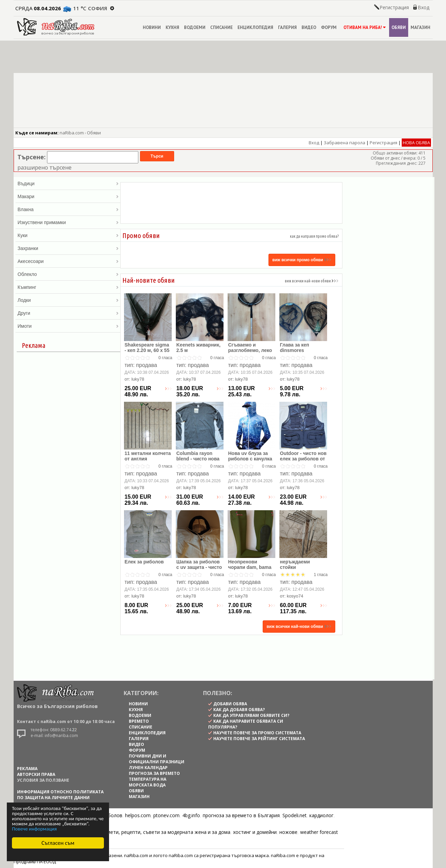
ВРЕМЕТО (139, 721)
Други (68, 313)
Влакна (68, 209)
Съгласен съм (58, 843)
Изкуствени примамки (68, 222)
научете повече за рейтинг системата (259, 739)
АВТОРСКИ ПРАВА (36, 774)
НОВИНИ (152, 27)
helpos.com (138, 815)
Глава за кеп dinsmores (295, 348)
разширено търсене (44, 167)
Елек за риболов (144, 562)
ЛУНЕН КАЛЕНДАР (148, 768)
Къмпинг (68, 287)
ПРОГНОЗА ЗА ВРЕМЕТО (154, 773)
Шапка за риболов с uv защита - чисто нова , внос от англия (199, 570)
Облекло (68, 274)
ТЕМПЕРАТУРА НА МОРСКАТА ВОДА (148, 782)
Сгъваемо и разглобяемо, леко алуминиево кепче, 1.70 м (251, 353)
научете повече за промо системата (257, 733)
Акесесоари (68, 261)
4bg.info (191, 815)
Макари (68, 196)
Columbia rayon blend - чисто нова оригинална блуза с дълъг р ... (200, 461)
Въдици (68, 183)
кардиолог (321, 815)
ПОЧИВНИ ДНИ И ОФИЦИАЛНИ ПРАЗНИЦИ (157, 759)
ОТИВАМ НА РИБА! (364, 27)
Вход (424, 7)
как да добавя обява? (239, 710)
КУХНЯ (172, 27)
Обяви (94, 133)
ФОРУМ (329, 27)
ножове (288, 832)
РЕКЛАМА (27, 769)
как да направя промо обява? (314, 236)
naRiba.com (72, 133)
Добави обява (230, 704)
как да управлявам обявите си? (251, 715)
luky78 (138, 379)
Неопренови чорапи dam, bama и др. (250, 567)
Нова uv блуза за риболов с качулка (250, 456)
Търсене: (32, 157)
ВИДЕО (309, 27)
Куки (68, 235)
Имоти (68, 326)
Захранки (68, 248)
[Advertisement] (231, 203)
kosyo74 (295, 596)
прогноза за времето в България (241, 815)
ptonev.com (166, 815)
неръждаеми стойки (295, 564)
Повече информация (34, 829)
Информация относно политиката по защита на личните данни (60, 795)
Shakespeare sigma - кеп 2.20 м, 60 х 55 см (147, 350)
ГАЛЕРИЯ (287, 27)
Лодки (68, 300)
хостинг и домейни (255, 832)
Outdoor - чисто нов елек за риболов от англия (303, 459)
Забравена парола (344, 143)
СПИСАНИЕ (221, 27)
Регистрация (394, 7)
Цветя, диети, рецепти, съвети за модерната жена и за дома (159, 832)
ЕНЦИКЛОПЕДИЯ (255, 27)
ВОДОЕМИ (195, 27)
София (98, 8)
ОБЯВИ (399, 27)
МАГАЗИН (420, 27)
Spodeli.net (295, 815)
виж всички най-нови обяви (312, 281)
